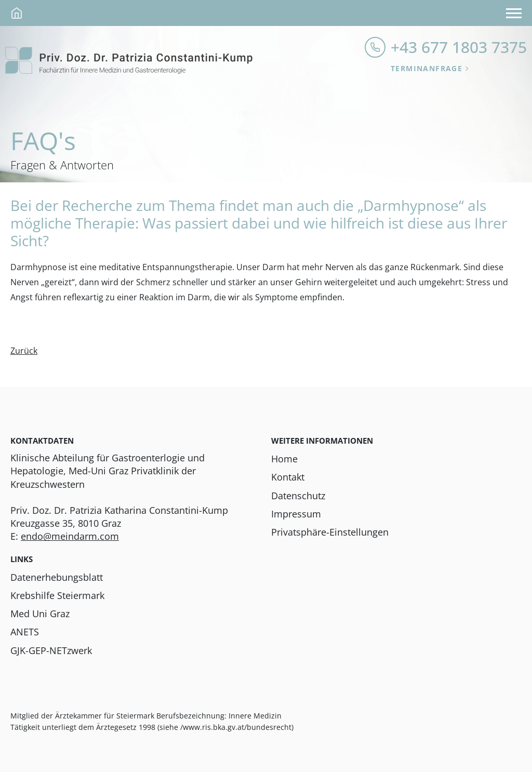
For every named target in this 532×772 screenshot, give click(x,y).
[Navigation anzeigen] (514, 13)
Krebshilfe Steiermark (57, 595)
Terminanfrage (427, 68)
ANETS (25, 632)
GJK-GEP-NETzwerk (51, 650)
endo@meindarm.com (70, 536)
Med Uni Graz (40, 614)
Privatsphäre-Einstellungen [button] (330, 532)
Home (284, 459)
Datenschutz (298, 496)
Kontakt (288, 477)
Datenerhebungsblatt (57, 577)
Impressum (296, 514)
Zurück (24, 351)
